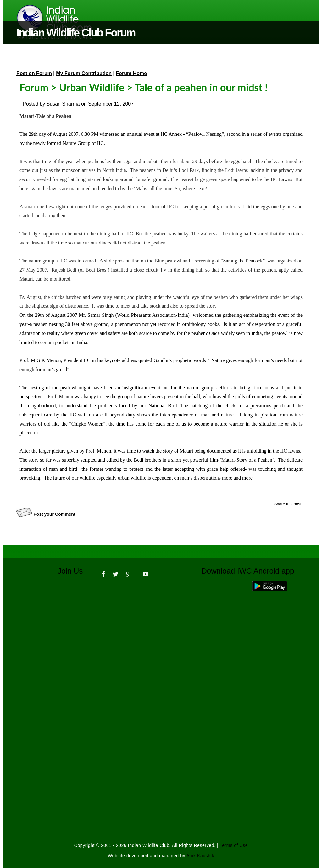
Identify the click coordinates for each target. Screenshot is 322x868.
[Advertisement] (161, 669)
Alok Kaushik (200, 856)
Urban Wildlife (92, 87)
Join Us (74, 571)
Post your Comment (54, 514)
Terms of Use (234, 845)
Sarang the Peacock (243, 261)
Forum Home (132, 73)
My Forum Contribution (84, 73)
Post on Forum (34, 73)
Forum (34, 87)
